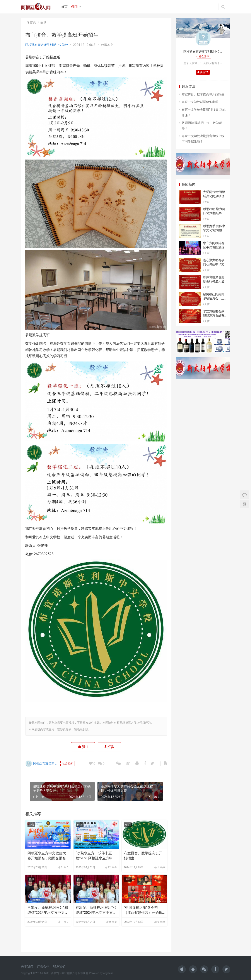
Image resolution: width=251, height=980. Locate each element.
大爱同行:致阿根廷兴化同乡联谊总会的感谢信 (214, 196)
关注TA (203, 72)
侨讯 (43, 22)
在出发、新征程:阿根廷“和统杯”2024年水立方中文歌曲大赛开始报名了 (96, 910)
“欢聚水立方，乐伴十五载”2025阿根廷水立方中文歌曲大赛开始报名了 (96, 856)
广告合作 (43, 966)
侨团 (74, 7)
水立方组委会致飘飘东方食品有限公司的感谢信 (214, 315)
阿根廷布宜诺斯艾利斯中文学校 (47, 45)
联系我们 (59, 966)
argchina (108, 973)
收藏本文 (107, 45)
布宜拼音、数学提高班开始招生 (143, 856)
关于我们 (27, 966)
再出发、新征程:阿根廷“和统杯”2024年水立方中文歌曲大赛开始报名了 (48, 910)
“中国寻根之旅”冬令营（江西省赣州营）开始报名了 (143, 910)
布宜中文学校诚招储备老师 (200, 102)
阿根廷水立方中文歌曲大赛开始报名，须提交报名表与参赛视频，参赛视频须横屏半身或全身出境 (47, 856)
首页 (64, 7)
